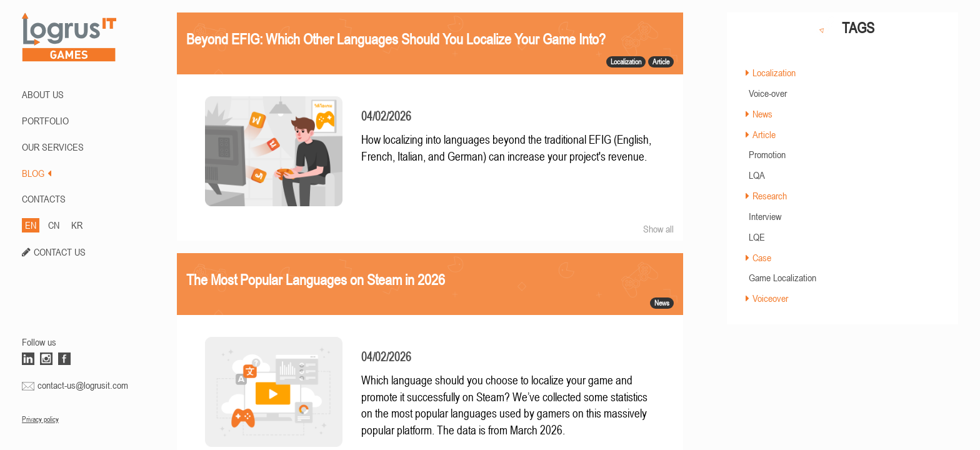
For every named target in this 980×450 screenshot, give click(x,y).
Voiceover (770, 298)
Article (764, 134)
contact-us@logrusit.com (83, 385)
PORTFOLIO (45, 121)
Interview (765, 216)
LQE (757, 237)
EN (31, 225)
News (762, 114)
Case (762, 257)
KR (77, 225)
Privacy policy (40, 419)
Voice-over (768, 93)
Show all (658, 229)
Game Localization (782, 277)
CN (54, 225)
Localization (774, 72)
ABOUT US (43, 94)
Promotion (767, 154)
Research (770, 196)
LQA (757, 175)
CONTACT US (60, 252)
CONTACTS (44, 199)
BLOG (37, 173)
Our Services (53, 147)
